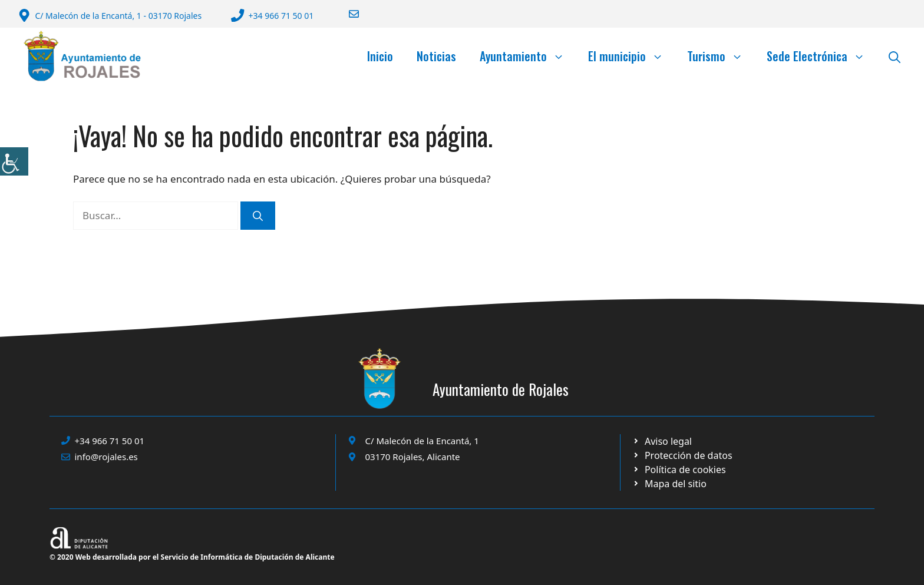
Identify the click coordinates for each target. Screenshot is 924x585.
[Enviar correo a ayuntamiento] (346, 14)
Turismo (721, 56)
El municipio (632, 56)
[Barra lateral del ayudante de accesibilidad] (14, 161)
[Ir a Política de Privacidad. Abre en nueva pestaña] (662, 441)
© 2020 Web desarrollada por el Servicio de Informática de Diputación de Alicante (192, 557)
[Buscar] (258, 216)
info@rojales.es (106, 457)
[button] (895, 56)
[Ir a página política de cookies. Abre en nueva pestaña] (682, 455)
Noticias (436, 56)
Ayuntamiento (528, 56)
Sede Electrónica (822, 56)
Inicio (380, 56)
